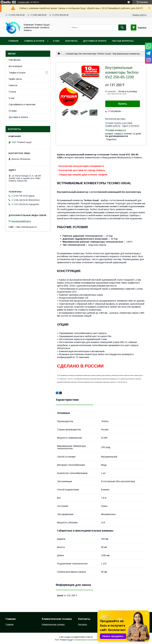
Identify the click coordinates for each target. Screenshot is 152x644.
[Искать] (122, 27)
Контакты (71, 41)
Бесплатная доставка (115, 119)
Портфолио (15, 60)
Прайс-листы (15, 79)
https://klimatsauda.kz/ (27, 227)
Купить (123, 104)
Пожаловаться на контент (86, 640)
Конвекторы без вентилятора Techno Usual (88, 54)
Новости (13, 85)
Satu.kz (90, 637)
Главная (13, 41)
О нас (56, 41)
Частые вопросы (123, 41)
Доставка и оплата (95, 41)
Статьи (12, 92)
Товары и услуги (34, 41)
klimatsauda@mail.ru (21, 221)
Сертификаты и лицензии (22, 104)
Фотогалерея (15, 66)
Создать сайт (23, 2)
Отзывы (13, 111)
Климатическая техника (53, 624)
